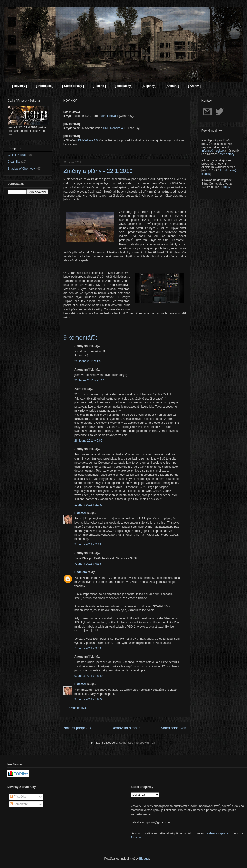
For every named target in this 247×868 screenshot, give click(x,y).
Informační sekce (212, 151)
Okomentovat (78, 708)
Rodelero (81, 572)
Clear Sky (14, 162)
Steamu (136, 838)
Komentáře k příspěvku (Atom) (139, 743)
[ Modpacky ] (124, 86)
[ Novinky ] (19, 86)
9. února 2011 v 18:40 (89, 676)
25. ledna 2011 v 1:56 (88, 361)
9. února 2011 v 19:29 (89, 699)
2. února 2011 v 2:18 (88, 544)
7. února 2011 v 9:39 (88, 648)
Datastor (80, 513)
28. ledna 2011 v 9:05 (88, 441)
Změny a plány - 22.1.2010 (98, 171)
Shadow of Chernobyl (22, 169)
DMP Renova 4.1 (114, 128)
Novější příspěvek (77, 728)
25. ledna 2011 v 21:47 (89, 380)
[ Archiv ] (194, 86)
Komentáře (19, 804)
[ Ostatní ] (172, 86)
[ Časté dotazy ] (73, 86)
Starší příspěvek (173, 728)
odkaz (227, 187)
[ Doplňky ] (149, 86)
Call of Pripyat (17, 155)
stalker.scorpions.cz (219, 833)
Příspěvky (18, 797)
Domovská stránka (126, 728)
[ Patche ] (99, 86)
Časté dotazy (226, 154)
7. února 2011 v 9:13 (88, 564)
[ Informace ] (45, 86)
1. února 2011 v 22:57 (89, 505)
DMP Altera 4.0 (88, 140)
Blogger (144, 859)
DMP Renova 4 (108, 116)
